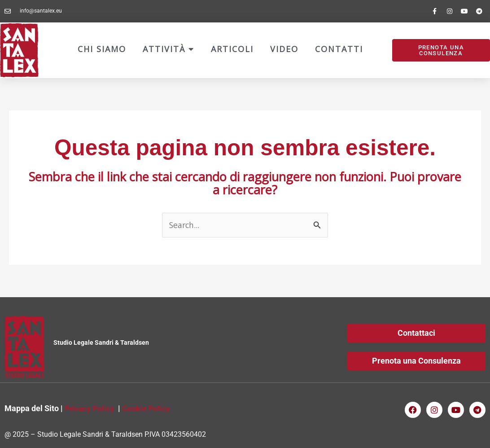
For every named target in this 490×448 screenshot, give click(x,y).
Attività (168, 49)
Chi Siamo (102, 49)
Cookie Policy (149, 409)
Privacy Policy (90, 409)
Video (284, 49)
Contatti (339, 49)
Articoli (232, 49)
